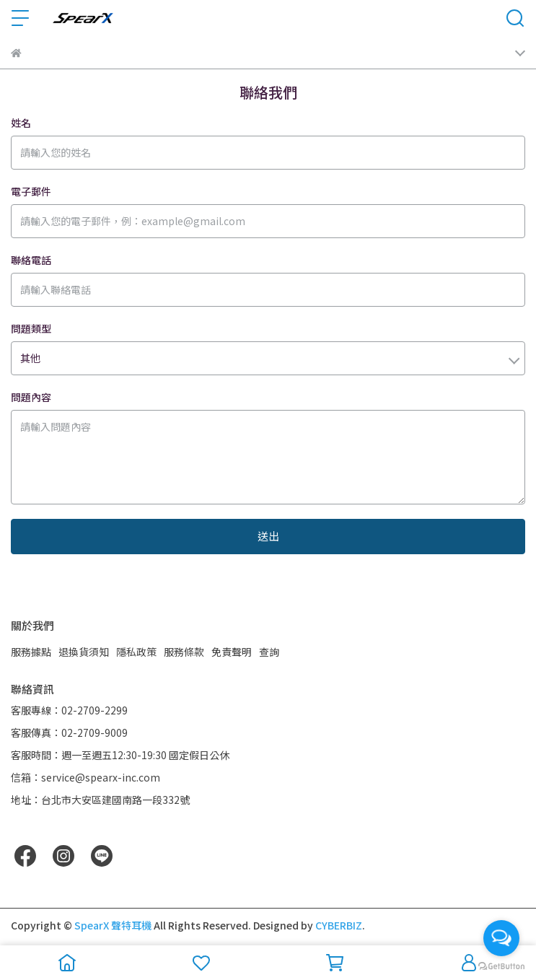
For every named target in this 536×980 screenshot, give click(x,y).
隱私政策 (136, 652)
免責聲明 (232, 652)
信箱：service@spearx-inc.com (85, 777)
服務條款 (184, 652)
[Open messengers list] (501, 938)
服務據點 (31, 652)
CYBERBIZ (339, 925)
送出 (268, 536)
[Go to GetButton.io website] (501, 966)
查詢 (269, 652)
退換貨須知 (84, 652)
